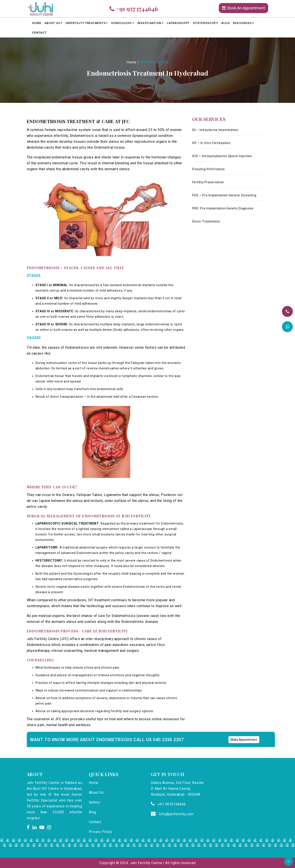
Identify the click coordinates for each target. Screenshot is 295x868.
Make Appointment (244, 740)
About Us (53, 23)
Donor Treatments (206, 221)
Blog (226, 23)
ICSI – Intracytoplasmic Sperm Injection (222, 156)
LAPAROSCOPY (178, 23)
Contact (39, 32)
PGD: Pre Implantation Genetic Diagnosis (223, 208)
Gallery (94, 802)
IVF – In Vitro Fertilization (211, 143)
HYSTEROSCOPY (206, 23)
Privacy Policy (101, 832)
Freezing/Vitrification (209, 169)
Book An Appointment (244, 8)
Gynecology (122, 23)
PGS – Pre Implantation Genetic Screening (224, 195)
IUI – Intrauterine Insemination (215, 130)
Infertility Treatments (87, 23)
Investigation (151, 23)
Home (37, 23)
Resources (244, 23)
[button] (288, 861)
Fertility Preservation (208, 182)
